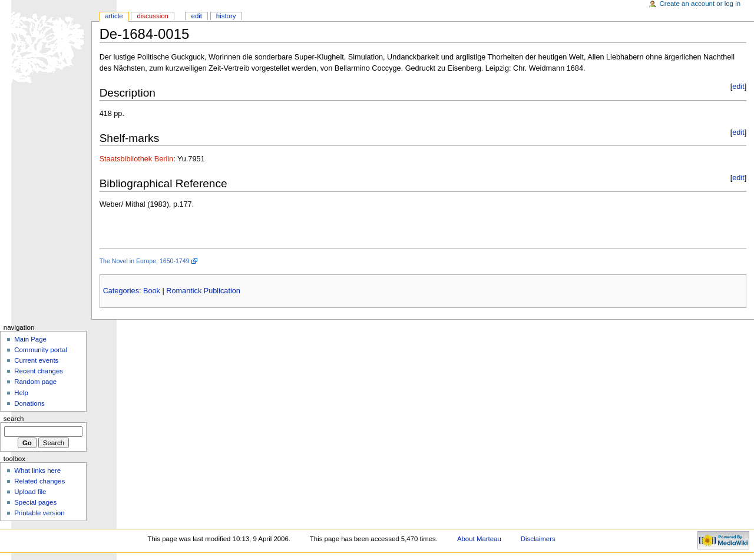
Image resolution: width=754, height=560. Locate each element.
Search (14, 419)
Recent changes (39, 371)
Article (114, 16)
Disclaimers (538, 539)
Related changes (39, 481)
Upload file (30, 492)
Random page (35, 382)
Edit (197, 16)
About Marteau (479, 539)
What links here (37, 470)
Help (21, 393)
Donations (29, 403)
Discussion (152, 16)
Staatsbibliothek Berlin (137, 159)
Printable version (39, 513)
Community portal (41, 350)
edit (738, 87)
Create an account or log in (700, 4)
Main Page (30, 339)
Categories (121, 291)
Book (152, 291)
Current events (36, 360)
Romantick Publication (203, 291)
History (226, 16)
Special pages (35, 502)
